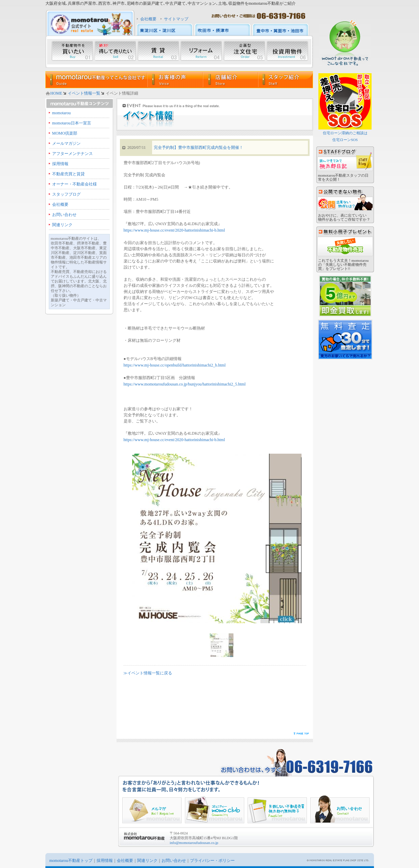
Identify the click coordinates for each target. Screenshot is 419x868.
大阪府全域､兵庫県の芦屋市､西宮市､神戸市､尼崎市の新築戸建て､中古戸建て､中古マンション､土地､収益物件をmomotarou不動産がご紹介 (171, 3)
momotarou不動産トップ (71, 861)
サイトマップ (176, 19)
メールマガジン (66, 143)
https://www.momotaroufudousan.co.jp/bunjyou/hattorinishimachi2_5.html (185, 384)
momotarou (61, 113)
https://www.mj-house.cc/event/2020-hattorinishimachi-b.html (174, 230)
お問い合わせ (64, 215)
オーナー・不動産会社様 (75, 184)
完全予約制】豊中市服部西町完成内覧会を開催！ (198, 147)
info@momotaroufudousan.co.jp (194, 843)
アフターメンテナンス (72, 154)
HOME (56, 93)
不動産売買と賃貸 (68, 174)
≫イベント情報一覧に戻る (148, 673)
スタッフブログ (66, 194)
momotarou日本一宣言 (72, 123)
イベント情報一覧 (84, 93)
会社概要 (148, 19)
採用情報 (60, 164)
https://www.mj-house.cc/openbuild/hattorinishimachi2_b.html (175, 365)
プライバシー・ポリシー (212, 861)
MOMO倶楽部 (65, 133)
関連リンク (62, 225)
